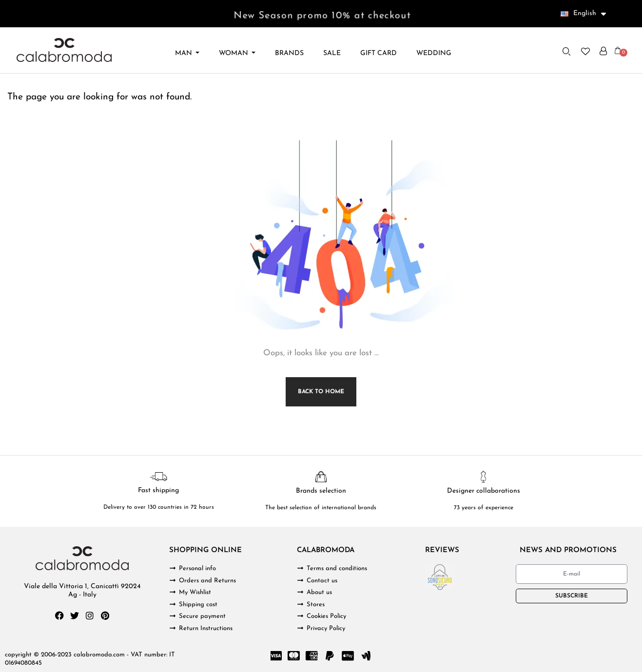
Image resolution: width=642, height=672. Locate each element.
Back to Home (321, 392)
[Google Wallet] (366, 656)
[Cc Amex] (312, 656)
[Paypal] (330, 656)
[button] (566, 51)
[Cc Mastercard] (294, 656)
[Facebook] (59, 615)
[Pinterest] (105, 615)
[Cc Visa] (276, 656)
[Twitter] (75, 615)
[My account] (603, 51)
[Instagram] (90, 615)
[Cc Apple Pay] (348, 656)
